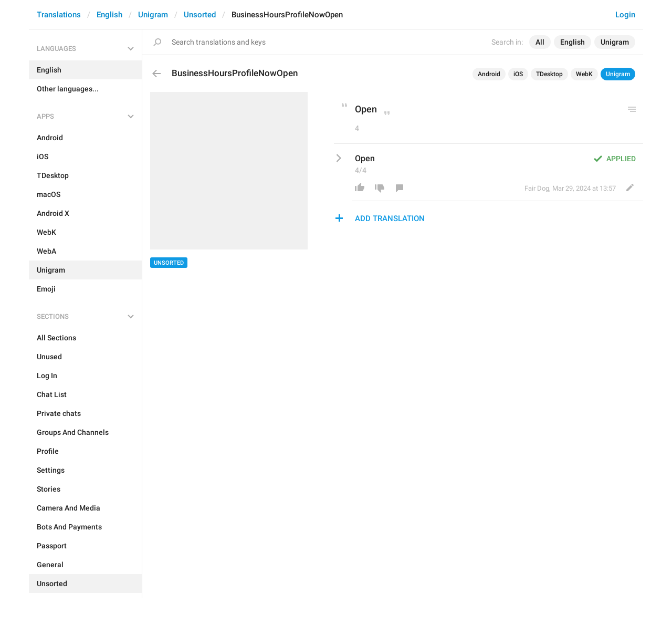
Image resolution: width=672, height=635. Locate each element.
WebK (584, 74)
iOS (518, 74)
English (109, 15)
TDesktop (549, 74)
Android (489, 74)
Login (625, 15)
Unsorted (200, 15)
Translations (59, 15)
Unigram (153, 15)
